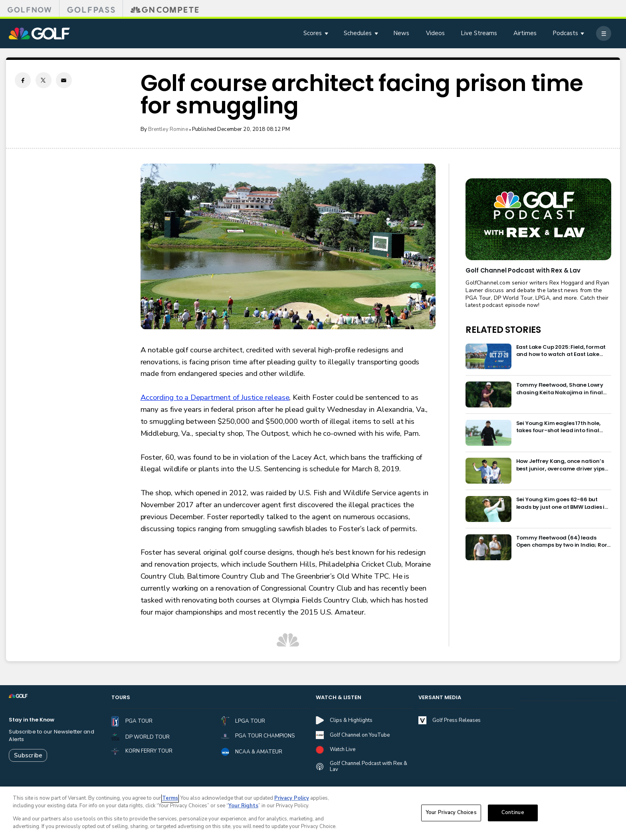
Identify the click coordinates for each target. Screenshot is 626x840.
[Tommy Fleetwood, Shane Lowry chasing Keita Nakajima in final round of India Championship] (488, 394)
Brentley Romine (168, 129)
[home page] (39, 34)
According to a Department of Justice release (215, 397)
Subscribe (28, 755)
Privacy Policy (292, 800)
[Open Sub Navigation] (327, 33)
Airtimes (525, 33)
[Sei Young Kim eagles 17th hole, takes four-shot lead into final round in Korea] (488, 433)
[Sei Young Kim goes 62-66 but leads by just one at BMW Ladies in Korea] (488, 509)
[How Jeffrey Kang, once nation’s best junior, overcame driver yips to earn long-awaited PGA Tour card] (488, 471)
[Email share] (64, 80)
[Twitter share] (44, 80)
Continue (513, 814)
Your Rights (243, 808)
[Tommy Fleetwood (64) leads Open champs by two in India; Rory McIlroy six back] (488, 547)
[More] (603, 33)
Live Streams (479, 33)
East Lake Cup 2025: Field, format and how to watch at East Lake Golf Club (561, 351)
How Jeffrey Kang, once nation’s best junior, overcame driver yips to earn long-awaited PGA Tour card (561, 465)
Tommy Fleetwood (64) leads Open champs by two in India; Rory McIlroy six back (563, 542)
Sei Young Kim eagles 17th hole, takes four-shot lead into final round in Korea (558, 427)
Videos (435, 33)
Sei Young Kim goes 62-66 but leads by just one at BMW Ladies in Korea (562, 503)
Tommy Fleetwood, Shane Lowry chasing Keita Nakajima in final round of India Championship (560, 389)
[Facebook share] (23, 80)
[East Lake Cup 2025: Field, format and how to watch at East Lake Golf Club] (488, 357)
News (401, 33)
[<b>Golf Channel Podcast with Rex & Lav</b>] (538, 219)
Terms (170, 800)
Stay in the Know (32, 720)
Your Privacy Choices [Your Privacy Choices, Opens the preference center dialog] (451, 814)
